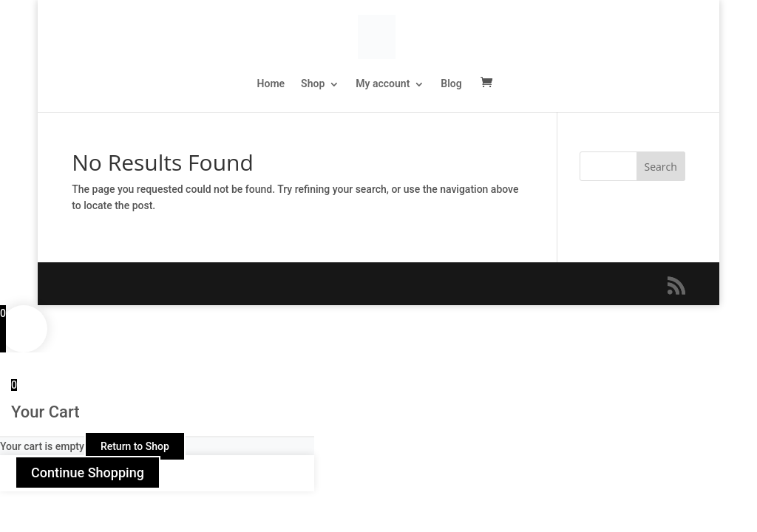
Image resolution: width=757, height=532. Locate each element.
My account (383, 83)
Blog (451, 83)
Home (271, 83)
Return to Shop (135, 446)
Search (661, 167)
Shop (313, 83)
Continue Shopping (88, 473)
